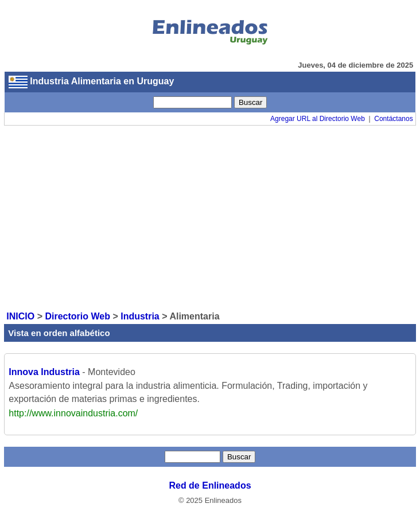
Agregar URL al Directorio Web (318, 119)
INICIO (20, 316)
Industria (140, 316)
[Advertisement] (210, 217)
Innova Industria (44, 372)
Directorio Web (77, 316)
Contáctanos (393, 119)
